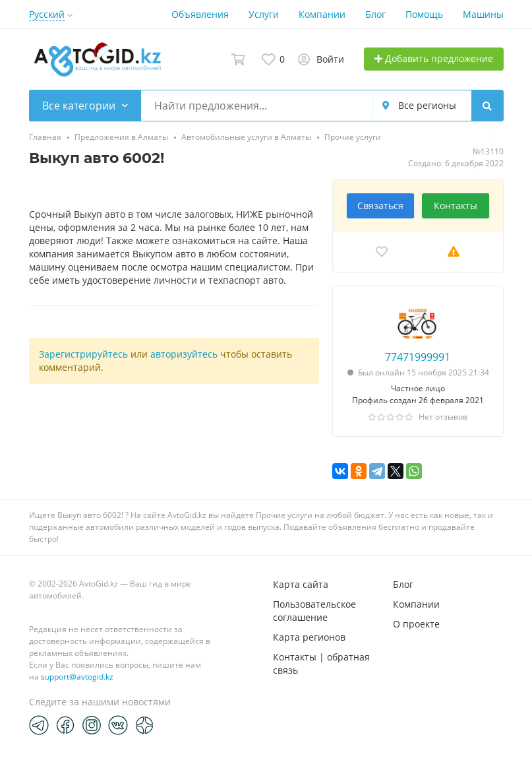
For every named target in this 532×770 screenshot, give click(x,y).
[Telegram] (39, 724)
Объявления (200, 14)
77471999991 (418, 357)
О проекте (416, 624)
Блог (375, 14)
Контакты (456, 206)
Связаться (380, 206)
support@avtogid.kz (77, 677)
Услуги (264, 14)
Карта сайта (301, 584)
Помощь (424, 14)
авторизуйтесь (184, 354)
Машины (483, 14)
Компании (322, 14)
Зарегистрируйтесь (83, 354)
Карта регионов (309, 637)
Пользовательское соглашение (314, 611)
